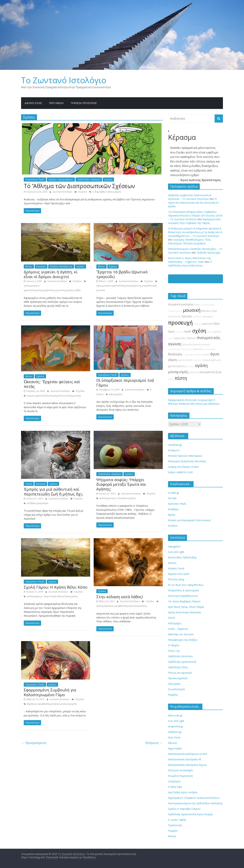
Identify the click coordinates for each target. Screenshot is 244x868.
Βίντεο (29, 267)
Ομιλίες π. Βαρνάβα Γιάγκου (184, 809)
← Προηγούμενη (34, 743)
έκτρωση (198, 349)
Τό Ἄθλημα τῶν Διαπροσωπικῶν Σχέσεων (79, 186)
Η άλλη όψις (175, 787)
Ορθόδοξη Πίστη (178, 667)
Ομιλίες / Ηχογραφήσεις (61, 180)
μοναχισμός (178, 372)
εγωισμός (190, 366)
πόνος (197, 305)
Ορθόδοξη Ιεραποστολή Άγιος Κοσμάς (190, 814)
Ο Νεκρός (174, 645)
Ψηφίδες (173, 695)
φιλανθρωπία (174, 349)
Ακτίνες (172, 563)
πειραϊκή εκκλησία (181, 304)
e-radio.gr (174, 493)
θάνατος (206, 311)
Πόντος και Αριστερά (180, 673)
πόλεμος (197, 324)
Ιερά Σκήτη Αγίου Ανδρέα (183, 792)
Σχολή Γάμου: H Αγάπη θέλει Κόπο (56, 587)
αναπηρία (197, 317)
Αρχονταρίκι (175, 748)
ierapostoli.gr (175, 726)
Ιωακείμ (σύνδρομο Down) (183, 467)
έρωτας (138, 286)
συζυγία (66, 704)
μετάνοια (194, 372)
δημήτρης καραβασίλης (116, 606)
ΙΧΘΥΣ (172, 618)
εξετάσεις (50, 290)
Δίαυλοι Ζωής (33, 103)
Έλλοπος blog (176, 579)
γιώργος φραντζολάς (114, 286)
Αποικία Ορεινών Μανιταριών (185, 456)
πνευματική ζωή (210, 372)
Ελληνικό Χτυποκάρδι (181, 770)
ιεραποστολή (185, 360)
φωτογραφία (209, 349)
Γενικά (29, 484)
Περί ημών (56, 103)
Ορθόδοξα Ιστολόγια (180, 656)
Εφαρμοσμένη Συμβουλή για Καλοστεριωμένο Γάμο (50, 692)
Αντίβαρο (173, 509)
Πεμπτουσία (175, 825)
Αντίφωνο (174, 450)
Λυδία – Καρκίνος (178, 629)
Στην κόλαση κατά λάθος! (120, 597)
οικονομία (207, 316)
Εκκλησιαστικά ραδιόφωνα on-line (188, 754)
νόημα (45, 503)
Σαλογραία (174, 684)
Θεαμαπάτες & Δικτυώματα (183, 590)
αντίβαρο (32, 503)
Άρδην (172, 515)
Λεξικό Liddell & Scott (180, 472)
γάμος (99, 286)
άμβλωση (216, 360)
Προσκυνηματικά (178, 678)
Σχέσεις (108, 180)
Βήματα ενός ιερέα (179, 574)
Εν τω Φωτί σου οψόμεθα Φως (186, 585)
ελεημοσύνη (187, 349)
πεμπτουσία (175, 316)
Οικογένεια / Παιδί (35, 180)
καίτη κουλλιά (64, 396)
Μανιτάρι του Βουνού (181, 634)
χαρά (209, 332)
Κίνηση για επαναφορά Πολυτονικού (189, 520)
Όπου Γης (174, 651)
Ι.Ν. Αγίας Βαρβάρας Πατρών (184, 601)
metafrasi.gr (175, 445)
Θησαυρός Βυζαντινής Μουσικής (187, 461)
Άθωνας (173, 743)
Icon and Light (176, 552)
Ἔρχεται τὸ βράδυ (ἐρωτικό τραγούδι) (122, 274)
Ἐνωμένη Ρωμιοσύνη (180, 776)
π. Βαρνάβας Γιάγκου (103, 192)
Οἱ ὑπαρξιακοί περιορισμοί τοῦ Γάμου (125, 382)
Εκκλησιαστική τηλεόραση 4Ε (185, 759)
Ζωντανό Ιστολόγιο (63, 192)
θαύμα (186, 344)
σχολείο (69, 290)
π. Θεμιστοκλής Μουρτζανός (56, 596)
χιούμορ (179, 332)
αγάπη (27, 286)
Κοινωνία (41, 267)
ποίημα (206, 360)
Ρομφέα (173, 831)
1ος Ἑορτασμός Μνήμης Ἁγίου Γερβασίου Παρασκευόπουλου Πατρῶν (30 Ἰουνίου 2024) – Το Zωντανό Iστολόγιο (195, 215)
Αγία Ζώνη (174, 737)
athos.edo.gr (175, 715)
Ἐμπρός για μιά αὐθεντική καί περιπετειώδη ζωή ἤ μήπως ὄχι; (53, 491)
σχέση (118, 192)
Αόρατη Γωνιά (176, 568)
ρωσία (206, 355)
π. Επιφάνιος (122, 498)
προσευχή (180, 323)
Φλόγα (172, 836)
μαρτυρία (208, 324)
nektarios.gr (175, 732)
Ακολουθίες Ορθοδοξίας (182, 557)
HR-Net (172, 498)
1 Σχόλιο (148, 601)
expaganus (174, 546)
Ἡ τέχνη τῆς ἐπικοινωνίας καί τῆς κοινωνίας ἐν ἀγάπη (193, 203)
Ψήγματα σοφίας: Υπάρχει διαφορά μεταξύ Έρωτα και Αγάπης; (121, 484)
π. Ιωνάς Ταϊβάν (177, 820)
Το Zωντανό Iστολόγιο (64, 80)
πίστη (181, 378)
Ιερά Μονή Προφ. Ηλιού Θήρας (186, 607)
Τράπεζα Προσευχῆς (84, 103)
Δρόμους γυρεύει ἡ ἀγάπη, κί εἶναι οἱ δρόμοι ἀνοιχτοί (51, 274)
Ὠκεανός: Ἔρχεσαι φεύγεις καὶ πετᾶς (52, 384)
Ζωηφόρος (174, 781)
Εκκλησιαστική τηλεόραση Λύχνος (188, 765)
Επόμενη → (154, 743)
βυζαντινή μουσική (200, 344)
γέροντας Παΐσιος (185, 338)
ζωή (39, 503)
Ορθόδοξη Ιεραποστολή (182, 662)
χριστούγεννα (176, 366)
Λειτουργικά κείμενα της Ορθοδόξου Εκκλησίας (195, 803)
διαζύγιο (56, 704)
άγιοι (215, 354)
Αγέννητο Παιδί (177, 504)
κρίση (171, 338)
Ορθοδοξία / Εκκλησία (89, 180)
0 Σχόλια (81, 192)
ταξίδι (78, 290)
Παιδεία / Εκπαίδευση (61, 267)
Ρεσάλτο (173, 526)
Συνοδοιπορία (176, 689)
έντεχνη (41, 290)
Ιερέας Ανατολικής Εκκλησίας (185, 612)
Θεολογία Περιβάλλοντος (183, 596)
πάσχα (171, 379)
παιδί (188, 331)
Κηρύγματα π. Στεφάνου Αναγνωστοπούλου (194, 798)
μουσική (60, 290)
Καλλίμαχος (175, 623)
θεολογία (175, 354)
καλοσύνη (133, 606)
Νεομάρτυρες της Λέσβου (183, 640)
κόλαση (143, 606)
